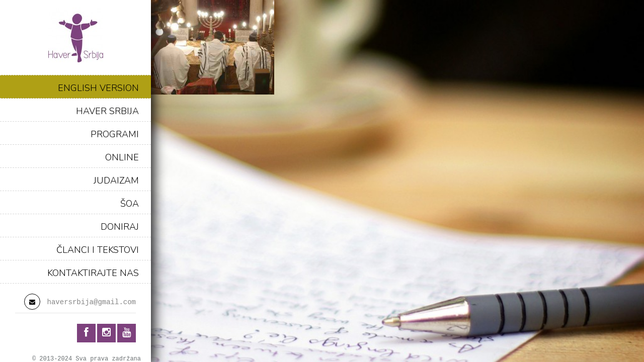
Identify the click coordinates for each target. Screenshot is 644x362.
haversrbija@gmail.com (92, 302)
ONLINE (122, 157)
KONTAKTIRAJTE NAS (93, 273)
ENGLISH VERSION (98, 88)
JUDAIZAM (116, 180)
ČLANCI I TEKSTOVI (98, 250)
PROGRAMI (115, 134)
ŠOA (130, 204)
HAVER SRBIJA (107, 111)
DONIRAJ (120, 227)
